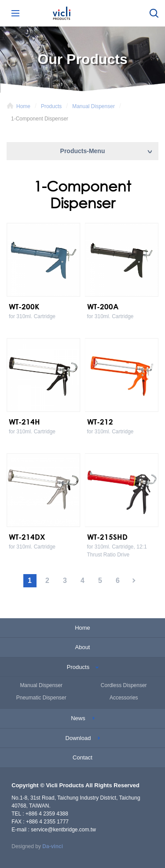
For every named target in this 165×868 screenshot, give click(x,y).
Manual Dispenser (93, 106)
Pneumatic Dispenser (41, 698)
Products (51, 106)
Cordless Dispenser (124, 685)
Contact (82, 757)
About (83, 647)
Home (23, 106)
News (78, 718)
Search (154, 13)
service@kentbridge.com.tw (63, 830)
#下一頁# (136, 581)
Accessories (124, 698)
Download (78, 738)
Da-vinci (53, 846)
